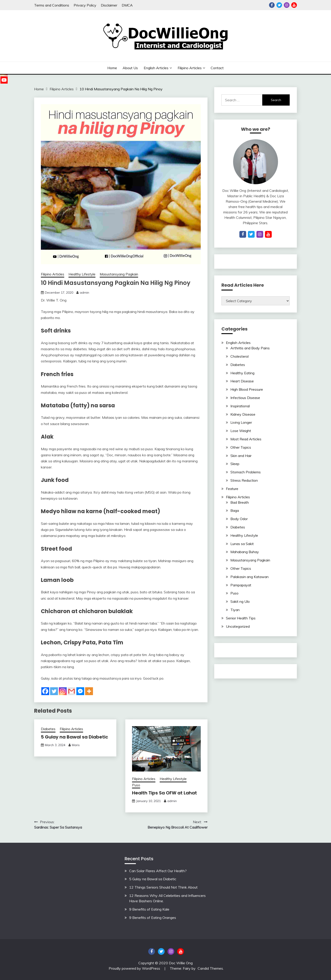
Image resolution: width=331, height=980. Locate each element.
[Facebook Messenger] (80, 691)
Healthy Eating (242, 373)
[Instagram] (63, 691)
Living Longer (241, 422)
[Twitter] (54, 691)
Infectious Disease (245, 398)
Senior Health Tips (241, 618)
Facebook (272, 5)
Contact (217, 68)
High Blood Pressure (247, 389)
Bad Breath (240, 502)
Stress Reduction (244, 480)
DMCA (127, 5)
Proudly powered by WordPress (135, 968)
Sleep (235, 464)
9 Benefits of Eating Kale (149, 909)
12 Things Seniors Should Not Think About (163, 887)
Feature (232, 489)
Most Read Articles (246, 439)
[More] (89, 691)
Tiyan (235, 610)
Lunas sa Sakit (242, 544)
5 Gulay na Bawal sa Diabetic (74, 737)
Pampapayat (241, 585)
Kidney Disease (243, 414)
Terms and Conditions (52, 5)
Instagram (287, 5)
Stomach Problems (246, 472)
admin (84, 293)
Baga (235, 510)
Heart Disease (242, 381)
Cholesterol (239, 356)
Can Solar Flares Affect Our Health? (158, 871)
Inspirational (240, 406)
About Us (130, 68)
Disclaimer (109, 5)
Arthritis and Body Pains (250, 348)
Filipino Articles (190, 68)
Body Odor (239, 519)
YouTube (294, 5)
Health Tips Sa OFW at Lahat (164, 793)
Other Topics (241, 447)
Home (112, 68)
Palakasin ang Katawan (249, 577)
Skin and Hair (241, 456)
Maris (76, 745)
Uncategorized (238, 626)
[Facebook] (45, 691)
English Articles (156, 68)
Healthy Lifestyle (82, 274)
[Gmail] (72, 691)
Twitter (279, 5)
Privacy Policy (85, 5)
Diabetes (48, 729)
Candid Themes (210, 968)
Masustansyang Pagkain (119, 274)
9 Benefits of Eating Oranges (153, 918)
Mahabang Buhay (245, 552)
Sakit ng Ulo (240, 601)
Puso (136, 785)
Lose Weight (241, 431)
